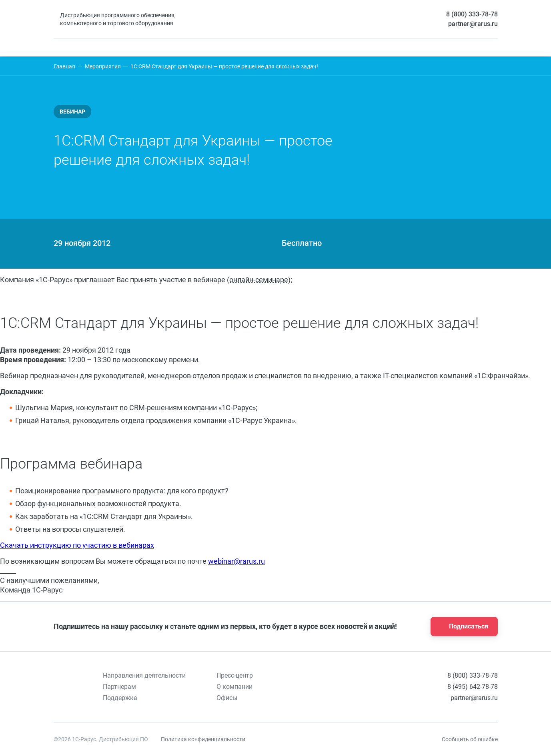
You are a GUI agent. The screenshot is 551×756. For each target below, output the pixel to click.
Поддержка (120, 698)
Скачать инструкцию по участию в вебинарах (77, 545)
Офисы (227, 698)
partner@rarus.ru (473, 24)
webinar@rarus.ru (236, 561)
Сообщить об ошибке (470, 739)
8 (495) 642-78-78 (473, 687)
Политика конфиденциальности (203, 739)
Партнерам (119, 687)
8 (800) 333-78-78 (472, 14)
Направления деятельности (144, 675)
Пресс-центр (235, 675)
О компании (234, 687)
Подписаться (462, 626)
